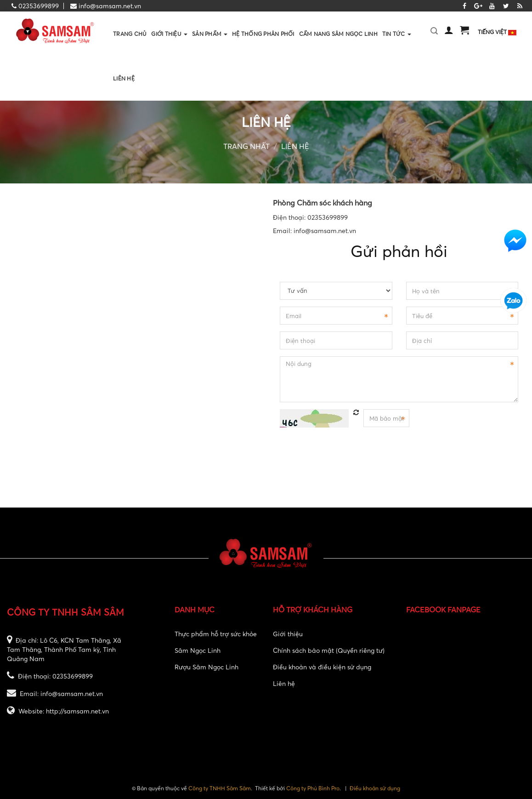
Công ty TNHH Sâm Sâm (220, 788)
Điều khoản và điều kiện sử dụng (322, 667)
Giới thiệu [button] (169, 43)
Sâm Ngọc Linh (198, 650)
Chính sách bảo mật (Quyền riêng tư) (329, 650)
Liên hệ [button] (124, 78)
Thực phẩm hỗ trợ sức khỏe (216, 634)
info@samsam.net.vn (110, 6)
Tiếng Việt (497, 32)
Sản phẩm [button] (210, 43)
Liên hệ (295, 146)
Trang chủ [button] (130, 34)
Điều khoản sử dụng (375, 788)
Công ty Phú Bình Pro (313, 788)
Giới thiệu (288, 634)
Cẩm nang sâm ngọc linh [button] (338, 34)
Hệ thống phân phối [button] (263, 34)
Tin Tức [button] (397, 43)
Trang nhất (246, 146)
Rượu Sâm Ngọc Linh (207, 667)
